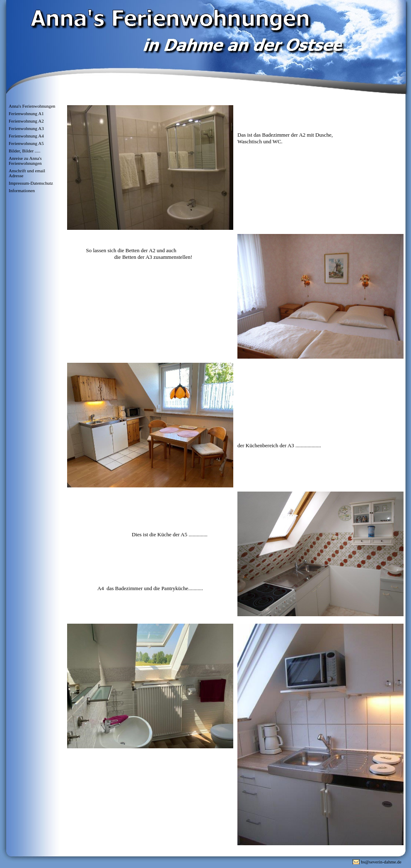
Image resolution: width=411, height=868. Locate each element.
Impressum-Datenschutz (31, 183)
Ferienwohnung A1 (26, 113)
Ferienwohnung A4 (26, 136)
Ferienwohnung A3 (26, 128)
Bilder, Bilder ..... (25, 151)
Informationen (22, 190)
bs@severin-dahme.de (381, 862)
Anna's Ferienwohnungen (32, 106)
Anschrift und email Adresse (27, 173)
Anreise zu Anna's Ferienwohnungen (25, 161)
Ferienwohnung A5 (26, 143)
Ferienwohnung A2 (26, 121)
